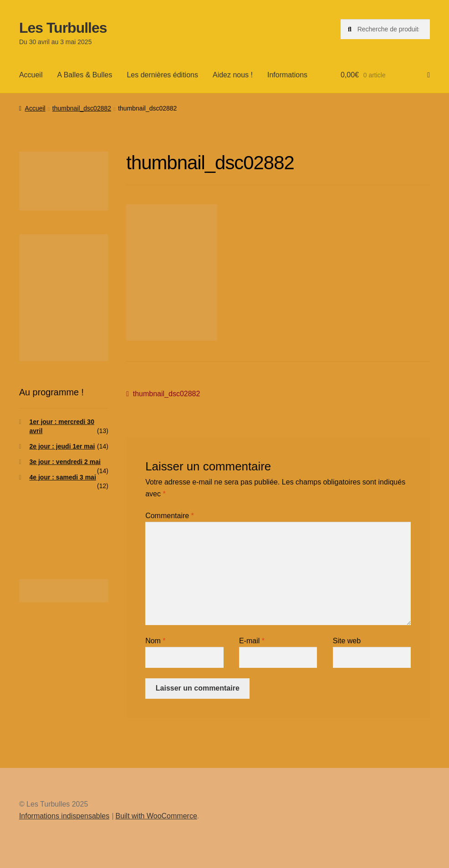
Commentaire (170, 516)
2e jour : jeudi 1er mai (62, 446)
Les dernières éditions (162, 75)
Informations (287, 75)
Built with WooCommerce (156, 816)
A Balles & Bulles (84, 75)
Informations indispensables (64, 816)
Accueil (31, 75)
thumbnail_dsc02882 (82, 108)
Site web (347, 641)
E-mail (252, 641)
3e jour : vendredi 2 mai (65, 462)
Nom (155, 641)
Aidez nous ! (233, 75)
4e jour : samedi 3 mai (63, 477)
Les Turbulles (63, 28)
